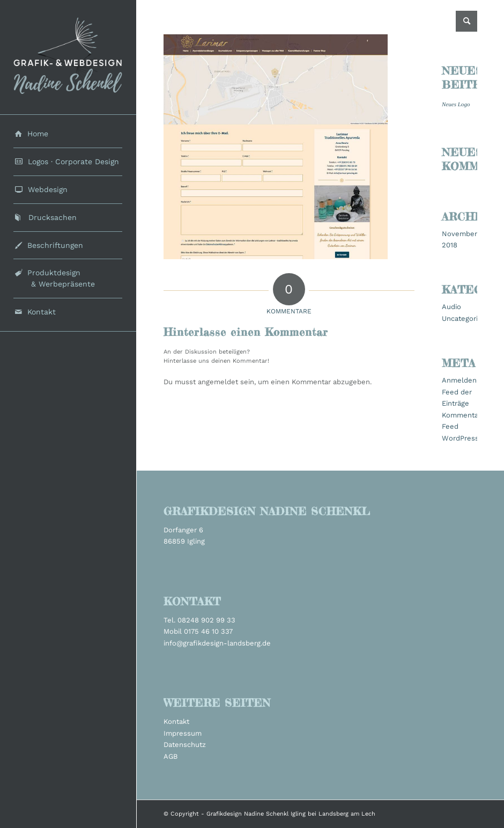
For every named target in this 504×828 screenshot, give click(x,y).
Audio (451, 307)
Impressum (183, 733)
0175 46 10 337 (208, 631)
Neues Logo (456, 104)
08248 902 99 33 (206, 620)
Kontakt (176, 721)
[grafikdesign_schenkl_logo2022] (68, 57)
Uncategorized (466, 318)
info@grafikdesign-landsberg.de (217, 643)
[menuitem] (68, 134)
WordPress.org (466, 438)
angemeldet (218, 382)
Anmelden (459, 380)
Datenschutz (185, 745)
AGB (171, 756)
